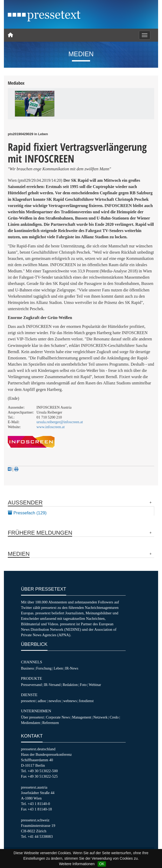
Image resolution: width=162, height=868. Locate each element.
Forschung (44, 668)
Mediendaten (31, 723)
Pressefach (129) (27, 513)
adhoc (42, 701)
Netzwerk (100, 717)
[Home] (10, 35)
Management (82, 717)
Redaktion (70, 685)
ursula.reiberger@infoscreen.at (60, 422)
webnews (70, 701)
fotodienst (86, 701)
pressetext (28, 701)
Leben (58, 668)
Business (28, 668)
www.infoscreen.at (51, 427)
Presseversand (31, 685)
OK (102, 864)
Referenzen (51, 723)
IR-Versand (52, 685)
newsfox (55, 701)
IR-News (72, 668)
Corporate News (58, 717)
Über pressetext (32, 717)
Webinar (95, 685)
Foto (83, 685)
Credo (114, 717)
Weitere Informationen (77, 864)
